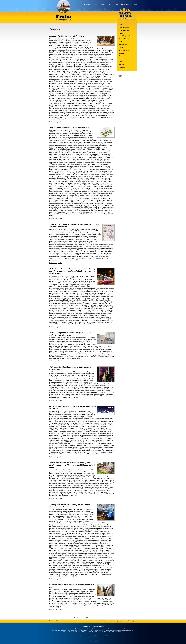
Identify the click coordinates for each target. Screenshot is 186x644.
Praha (63, 16)
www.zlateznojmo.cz (117, 631)
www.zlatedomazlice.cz (105, 629)
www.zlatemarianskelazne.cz (112, 630)
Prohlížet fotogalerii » (56, 122)
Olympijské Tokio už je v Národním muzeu (67, 36)
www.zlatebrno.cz (61, 629)
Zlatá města (127, 16)
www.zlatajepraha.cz (105, 631)
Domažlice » (123, 33)
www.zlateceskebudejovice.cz (75, 629)
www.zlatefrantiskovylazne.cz (121, 629)
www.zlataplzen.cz (94, 631)
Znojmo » (122, 67)
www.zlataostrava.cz (69, 631)
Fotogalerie (88, 4)
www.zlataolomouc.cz (127, 630)
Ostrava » (122, 56)
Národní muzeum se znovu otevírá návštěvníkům (69, 128)
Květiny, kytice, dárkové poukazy (87, 636)
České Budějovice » (125, 28)
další (86, 618)
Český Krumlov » (124, 30)
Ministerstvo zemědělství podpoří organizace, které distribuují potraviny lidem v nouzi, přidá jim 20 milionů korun (72, 465)
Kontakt (134, 4)
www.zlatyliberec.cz (98, 630)
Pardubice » (122, 59)
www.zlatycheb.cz (72, 630)
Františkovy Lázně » (125, 36)
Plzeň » (121, 62)
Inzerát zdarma (114, 4)
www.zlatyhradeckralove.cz (59, 630)
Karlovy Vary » (123, 45)
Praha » (121, 64)
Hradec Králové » (124, 39)
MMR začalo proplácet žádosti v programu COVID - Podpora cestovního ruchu (71, 334)
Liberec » (122, 47)
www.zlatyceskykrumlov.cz (91, 629)
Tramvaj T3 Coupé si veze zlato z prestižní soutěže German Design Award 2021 (70, 506)
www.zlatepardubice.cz (81, 631)
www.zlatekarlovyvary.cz (85, 630)
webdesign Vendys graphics (93, 641)
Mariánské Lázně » (125, 50)
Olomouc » (122, 53)
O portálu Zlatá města (100, 4)
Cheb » (121, 42)
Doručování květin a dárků (101, 636)
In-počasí (119, 79)
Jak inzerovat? (125, 4)
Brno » (121, 25)
